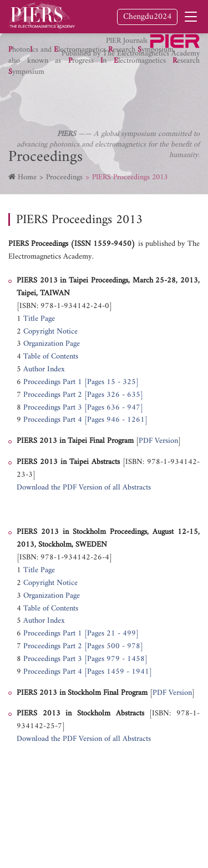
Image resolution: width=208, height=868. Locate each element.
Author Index (44, 369)
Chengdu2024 (147, 17)
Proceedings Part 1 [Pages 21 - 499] (81, 634)
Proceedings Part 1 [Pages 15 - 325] (81, 382)
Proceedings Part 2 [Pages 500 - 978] (83, 646)
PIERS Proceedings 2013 (130, 177)
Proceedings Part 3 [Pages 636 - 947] (84, 408)
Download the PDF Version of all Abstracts (84, 488)
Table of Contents (51, 357)
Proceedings (64, 177)
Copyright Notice (50, 332)
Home (27, 177)
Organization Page (52, 344)
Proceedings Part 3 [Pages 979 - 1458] (87, 659)
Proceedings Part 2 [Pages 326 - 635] (83, 395)
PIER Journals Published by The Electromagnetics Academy (131, 47)
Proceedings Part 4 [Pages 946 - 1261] (85, 420)
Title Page (39, 319)
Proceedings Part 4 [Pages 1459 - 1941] (88, 672)
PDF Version (158, 441)
